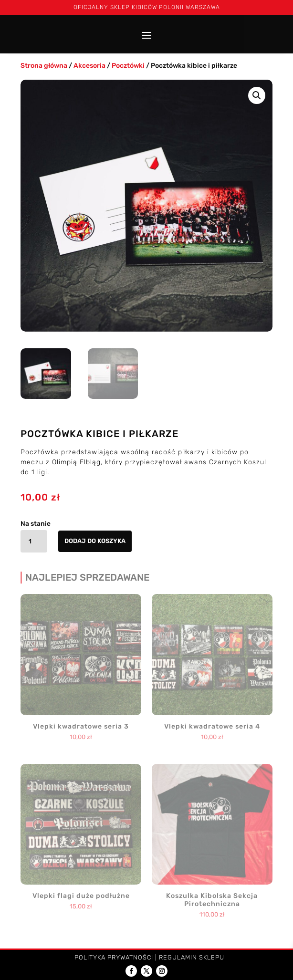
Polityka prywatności (114, 957)
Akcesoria (89, 66)
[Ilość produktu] (34, 541)
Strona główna (44, 66)
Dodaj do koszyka (95, 541)
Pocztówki (128, 66)
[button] (257, 95)
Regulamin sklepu (192, 957)
